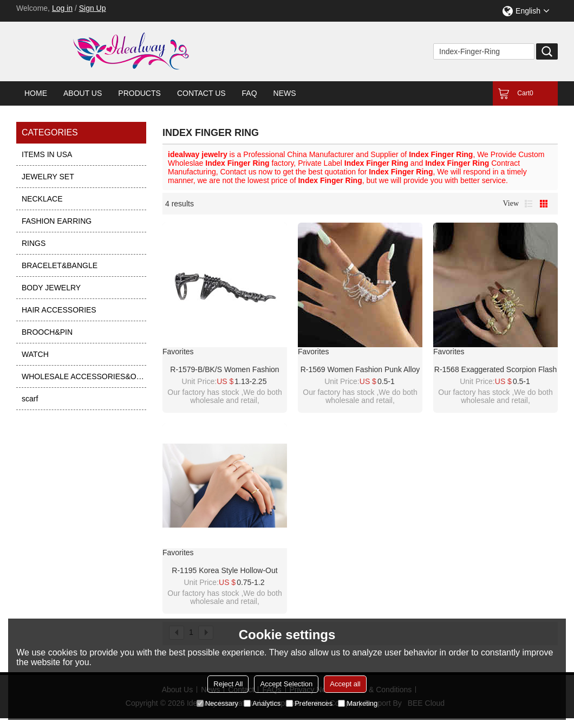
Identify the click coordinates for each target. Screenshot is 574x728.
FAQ (250, 93)
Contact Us (201, 93)
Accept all (345, 684)
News (285, 93)
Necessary (217, 703)
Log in (62, 8)
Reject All (228, 684)
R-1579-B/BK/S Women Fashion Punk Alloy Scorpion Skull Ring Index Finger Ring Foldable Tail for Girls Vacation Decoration (225, 370)
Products (139, 93)
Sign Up (93, 8)
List (529, 204)
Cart (525, 93)
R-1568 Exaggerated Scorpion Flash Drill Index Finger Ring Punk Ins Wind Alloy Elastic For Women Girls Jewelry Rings (495, 370)
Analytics (262, 703)
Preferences (309, 703)
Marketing (358, 703)
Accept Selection (286, 684)
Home (36, 93)
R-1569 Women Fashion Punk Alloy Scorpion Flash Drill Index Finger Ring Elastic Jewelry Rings (360, 370)
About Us (83, 93)
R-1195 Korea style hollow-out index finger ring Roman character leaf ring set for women (225, 571)
